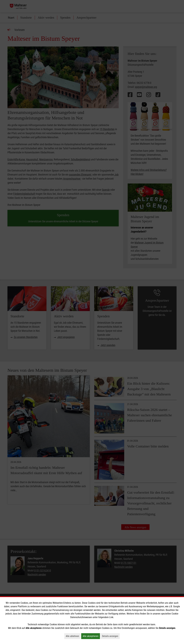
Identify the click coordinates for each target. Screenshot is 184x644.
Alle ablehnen (73, 636)
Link (111, 617)
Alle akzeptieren (91, 636)
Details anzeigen (111, 636)
